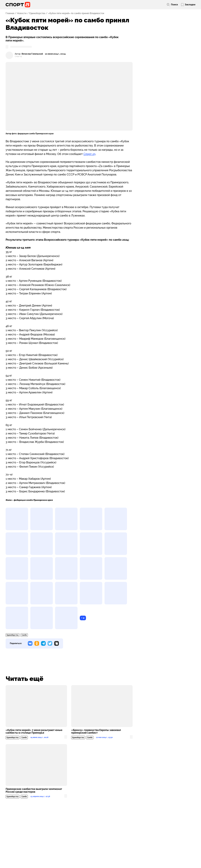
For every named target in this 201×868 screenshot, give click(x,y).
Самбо (24, 635)
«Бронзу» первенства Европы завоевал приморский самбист (96, 731)
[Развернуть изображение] (17, 519)
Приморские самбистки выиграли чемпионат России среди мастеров (34, 790)
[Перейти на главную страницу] (18, 5)
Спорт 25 (89, 154)
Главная (10, 13)
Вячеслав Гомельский (32, 54)
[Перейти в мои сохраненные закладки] (188, 5)
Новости (22, 13)
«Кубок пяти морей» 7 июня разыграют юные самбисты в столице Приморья (34, 731)
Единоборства (37, 13)
